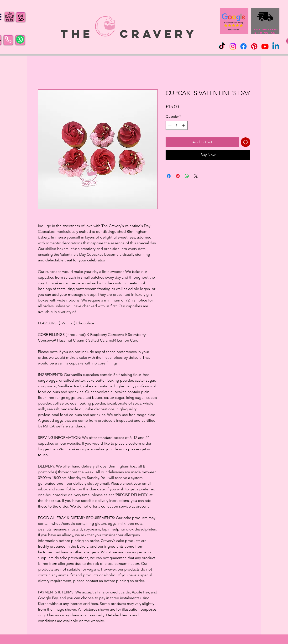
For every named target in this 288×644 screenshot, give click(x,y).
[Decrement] (169, 125)
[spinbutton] (177, 125)
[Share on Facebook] (169, 176)
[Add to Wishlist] (246, 142)
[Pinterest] (254, 46)
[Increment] (184, 125)
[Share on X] (196, 176)
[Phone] (8, 40)
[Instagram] (233, 46)
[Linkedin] (276, 46)
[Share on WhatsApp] (187, 176)
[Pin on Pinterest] (178, 176)
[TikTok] (222, 46)
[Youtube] (265, 46)
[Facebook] (243, 46)
